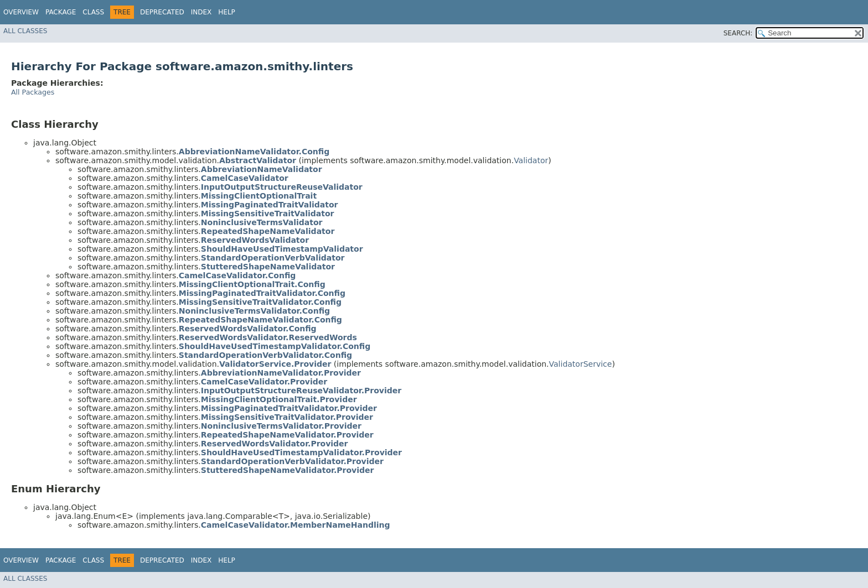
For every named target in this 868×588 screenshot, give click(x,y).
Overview (21, 12)
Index (201, 12)
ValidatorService (581, 364)
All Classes (25, 31)
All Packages (33, 92)
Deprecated (162, 12)
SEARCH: (738, 33)
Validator (531, 160)
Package (61, 12)
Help (227, 12)
